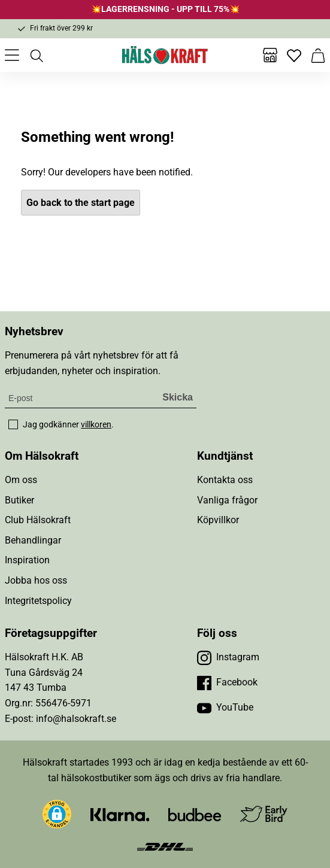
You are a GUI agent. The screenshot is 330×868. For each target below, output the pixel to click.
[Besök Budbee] (195, 814)
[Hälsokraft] (165, 55)
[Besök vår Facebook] (227, 682)
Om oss (21, 480)
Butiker (19, 500)
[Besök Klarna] (120, 814)
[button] (57, 814)
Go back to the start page (81, 203)
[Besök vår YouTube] (225, 708)
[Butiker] (270, 55)
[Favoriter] (294, 55)
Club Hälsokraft (38, 520)
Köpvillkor (218, 520)
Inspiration (27, 560)
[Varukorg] (318, 55)
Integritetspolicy (38, 601)
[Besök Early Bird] (264, 814)
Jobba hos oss (36, 580)
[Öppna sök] (36, 55)
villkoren (96, 424)
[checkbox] (13, 424)
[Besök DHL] (165, 846)
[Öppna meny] (12, 55)
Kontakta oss (225, 480)
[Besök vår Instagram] (228, 657)
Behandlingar (33, 540)
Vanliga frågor (227, 500)
